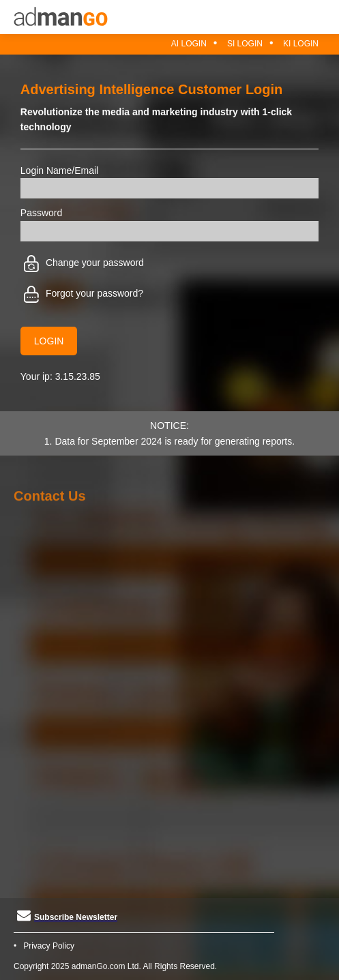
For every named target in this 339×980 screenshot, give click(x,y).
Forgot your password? (84, 293)
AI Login (189, 44)
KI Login (301, 44)
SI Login (245, 44)
